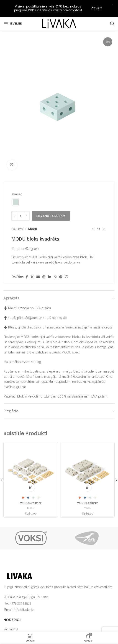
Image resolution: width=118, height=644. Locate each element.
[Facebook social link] (27, 267)
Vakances (10, 627)
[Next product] (104, 219)
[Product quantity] (21, 205)
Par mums (11, 619)
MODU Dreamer (31, 492)
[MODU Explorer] (87, 459)
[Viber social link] (67, 267)
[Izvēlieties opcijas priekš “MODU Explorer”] (87, 477)
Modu (33, 219)
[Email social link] (38, 267)
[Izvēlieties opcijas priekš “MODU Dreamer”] (31, 477)
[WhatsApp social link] (55, 267)
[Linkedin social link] (50, 267)
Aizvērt (97, 8)
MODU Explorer (87, 492)
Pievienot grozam (51, 205)
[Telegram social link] (61, 267)
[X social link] (32, 267)
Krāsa (16, 184)
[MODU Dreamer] (31, 459)
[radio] (16, 192)
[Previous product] (93, 219)
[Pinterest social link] (44, 267)
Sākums (17, 219)
